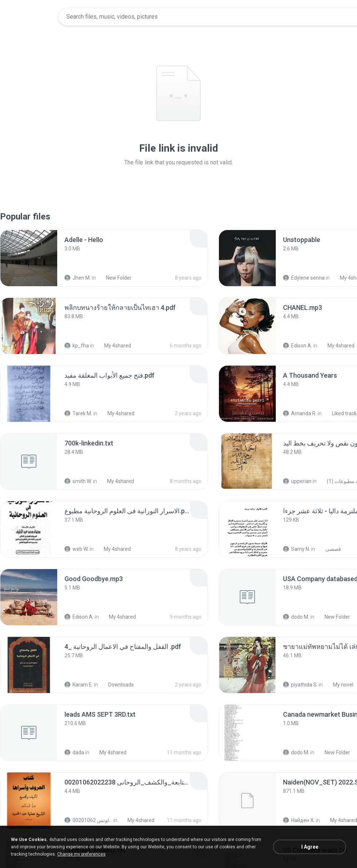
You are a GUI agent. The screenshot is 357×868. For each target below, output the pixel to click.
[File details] (29, 258)
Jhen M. (78, 278)
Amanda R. (300, 413)
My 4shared (114, 346)
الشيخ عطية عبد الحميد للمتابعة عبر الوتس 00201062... (88, 820)
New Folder (115, 278)
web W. (76, 549)
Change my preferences (81, 854)
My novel (339, 685)
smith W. (78, 481)
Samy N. (297, 549)
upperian (297, 481)
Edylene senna (304, 278)
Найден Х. (299, 820)
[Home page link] (30, 17)
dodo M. (296, 617)
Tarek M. (78, 413)
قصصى (329, 549)
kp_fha (77, 346)
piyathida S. (300, 685)
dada (74, 752)
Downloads (117, 685)
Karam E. (79, 685)
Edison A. (298, 346)
